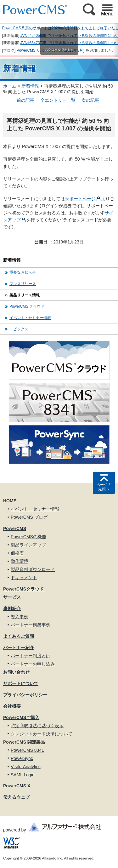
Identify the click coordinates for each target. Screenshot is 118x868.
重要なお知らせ (23, 272)
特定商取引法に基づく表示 (37, 726)
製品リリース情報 (25, 295)
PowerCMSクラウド (23, 589)
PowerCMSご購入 (21, 717)
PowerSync (22, 758)
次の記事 (90, 100)
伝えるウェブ (16, 797)
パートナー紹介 (19, 648)
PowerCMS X (17, 786)
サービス (12, 597)
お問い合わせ (16, 672)
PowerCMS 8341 (27, 750)
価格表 (17, 553)
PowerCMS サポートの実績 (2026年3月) (51, 50)
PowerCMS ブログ (29, 517)
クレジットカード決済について (42, 734)
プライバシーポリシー (25, 695)
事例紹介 (12, 608)
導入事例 (20, 617)
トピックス (19, 329)
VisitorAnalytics (26, 767)
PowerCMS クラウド (27, 306)
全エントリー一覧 (58, 100)
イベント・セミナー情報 (30, 318)
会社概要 (12, 706)
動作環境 (20, 561)
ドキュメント (24, 578)
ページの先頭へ (104, 487)
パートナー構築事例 (31, 625)
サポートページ (80, 199)
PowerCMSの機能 (28, 537)
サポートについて (21, 683)
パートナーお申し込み (33, 664)
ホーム (10, 86)
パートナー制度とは (31, 656)
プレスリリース (23, 284)
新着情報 (30, 86)
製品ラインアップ (28, 545)
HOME (10, 501)
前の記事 (25, 100)
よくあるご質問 (19, 636)
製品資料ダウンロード (33, 569)
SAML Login (23, 775)
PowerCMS (15, 528)
